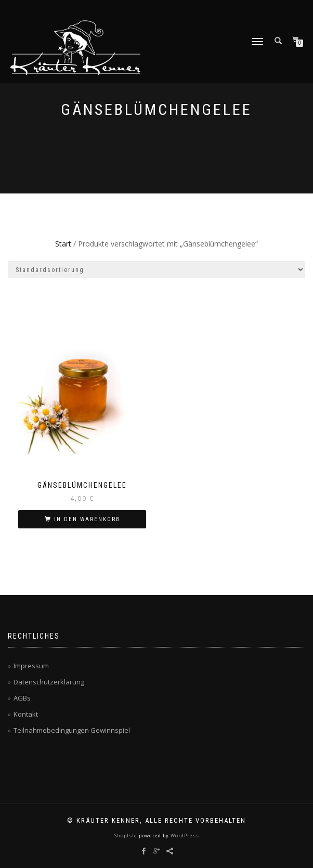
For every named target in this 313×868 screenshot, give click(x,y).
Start (63, 244)
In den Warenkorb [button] (87, 519)
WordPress (184, 835)
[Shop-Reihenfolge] (156, 270)
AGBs (22, 698)
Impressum (31, 666)
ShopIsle (127, 835)
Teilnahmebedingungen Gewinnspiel (72, 730)
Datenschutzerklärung (49, 682)
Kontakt (26, 714)
